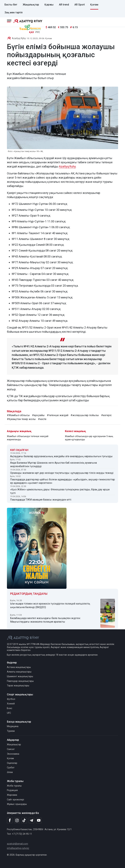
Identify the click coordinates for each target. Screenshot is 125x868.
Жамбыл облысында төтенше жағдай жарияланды (28, 438)
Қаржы (49, 5)
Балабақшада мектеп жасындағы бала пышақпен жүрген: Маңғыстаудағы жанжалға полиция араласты (45, 620)
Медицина (13, 726)
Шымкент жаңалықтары (20, 676)
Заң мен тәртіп (14, 12)
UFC (9, 713)
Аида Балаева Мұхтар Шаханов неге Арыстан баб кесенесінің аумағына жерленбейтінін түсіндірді (53, 465)
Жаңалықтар (31, 5)
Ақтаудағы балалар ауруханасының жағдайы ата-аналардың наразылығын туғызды (61, 456)
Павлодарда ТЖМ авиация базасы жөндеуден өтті (41, 500)
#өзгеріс (106, 415)
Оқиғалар (12, 763)
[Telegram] (31, 821)
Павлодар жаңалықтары (20, 681)
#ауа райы (38, 415)
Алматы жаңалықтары (19, 672)
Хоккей (11, 704)
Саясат (11, 749)
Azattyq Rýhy (19, 38)
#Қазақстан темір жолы (21, 419)
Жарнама (12, 795)
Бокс (10, 708)
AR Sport (80, 5)
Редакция (12, 790)
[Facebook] (10, 820)
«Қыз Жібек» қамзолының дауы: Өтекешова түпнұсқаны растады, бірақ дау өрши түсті (60, 491)
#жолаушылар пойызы (85, 415)
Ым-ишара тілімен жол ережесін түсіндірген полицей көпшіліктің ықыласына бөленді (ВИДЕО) (50, 605)
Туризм (11, 731)
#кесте (42, 419)
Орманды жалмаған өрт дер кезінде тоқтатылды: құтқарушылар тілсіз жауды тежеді (62, 473)
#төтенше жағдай (58, 415)
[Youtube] (39, 821)
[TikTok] (24, 820)
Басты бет (11, 5)
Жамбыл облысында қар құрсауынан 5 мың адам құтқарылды (89, 438)
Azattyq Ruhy (67, 166)
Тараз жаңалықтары (18, 686)
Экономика (13, 754)
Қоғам (94, 5)
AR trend (64, 5)
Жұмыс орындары (17, 804)
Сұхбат (11, 768)
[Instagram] (17, 820)
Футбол (11, 699)
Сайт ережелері (15, 800)
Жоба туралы (14, 786)
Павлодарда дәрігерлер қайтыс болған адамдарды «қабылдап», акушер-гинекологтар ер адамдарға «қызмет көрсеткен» (63, 481)
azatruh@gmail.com (17, 844)
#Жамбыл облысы (18, 415)
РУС (38, 32)
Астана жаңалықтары (19, 667)
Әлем (10, 772)
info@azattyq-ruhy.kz (18, 848)
